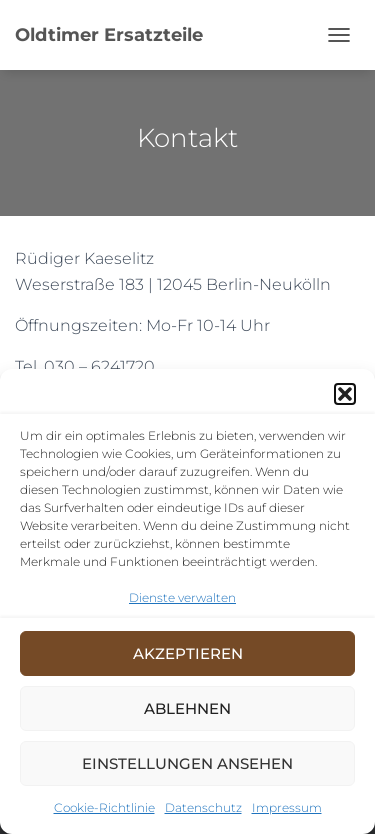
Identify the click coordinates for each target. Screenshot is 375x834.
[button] (345, 394)
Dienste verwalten (182, 597)
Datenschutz (203, 807)
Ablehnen (187, 708)
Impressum (287, 807)
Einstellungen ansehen (187, 763)
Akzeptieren (188, 653)
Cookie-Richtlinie (104, 807)
